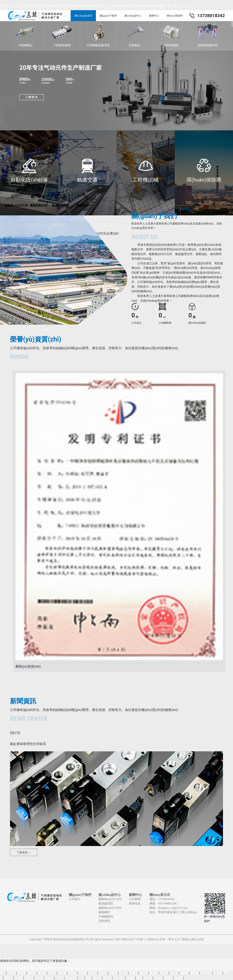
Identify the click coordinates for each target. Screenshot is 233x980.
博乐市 (29, 978)
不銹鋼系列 (106, 917)
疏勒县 (49, 978)
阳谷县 (9, 978)
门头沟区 (119, 978)
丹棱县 (19, 978)
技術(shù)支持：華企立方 (164, 939)
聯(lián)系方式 (160, 895)
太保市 (134, 973)
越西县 (185, 973)
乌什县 (12, 973)
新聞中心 (154, 16)
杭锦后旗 (71, 978)
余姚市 (39, 978)
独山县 (108, 978)
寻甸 (139, 978)
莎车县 (62, 973)
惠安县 (169, 978)
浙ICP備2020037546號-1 (130, 939)
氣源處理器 (106, 903)
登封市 (93, 973)
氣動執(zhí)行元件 (110, 899)
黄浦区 (52, 973)
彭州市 (73, 973)
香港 (89, 978)
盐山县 (179, 978)
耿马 (3, 973)
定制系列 (104, 921)
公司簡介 (75, 899)
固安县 (32, 973)
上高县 (218, 973)
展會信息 (135, 903)
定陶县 (158, 978)
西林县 (113, 973)
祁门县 (124, 973)
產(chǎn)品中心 (133, 16)
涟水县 (174, 973)
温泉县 (42, 973)
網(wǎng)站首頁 (83, 16)
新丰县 (148, 978)
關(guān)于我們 (108, 16)
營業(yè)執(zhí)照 (193, 939)
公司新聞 (135, 899)
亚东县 (22, 973)
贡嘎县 (195, 973)
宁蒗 (81, 978)
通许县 (97, 978)
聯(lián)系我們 (175, 16)
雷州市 (154, 973)
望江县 (164, 973)
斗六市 (60, 978)
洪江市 (103, 973)
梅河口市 (206, 973)
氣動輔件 (104, 912)
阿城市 (131, 978)
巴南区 (83, 973)
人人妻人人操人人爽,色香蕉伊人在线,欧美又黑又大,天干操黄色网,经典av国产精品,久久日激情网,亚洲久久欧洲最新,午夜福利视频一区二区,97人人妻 (95, 6)
